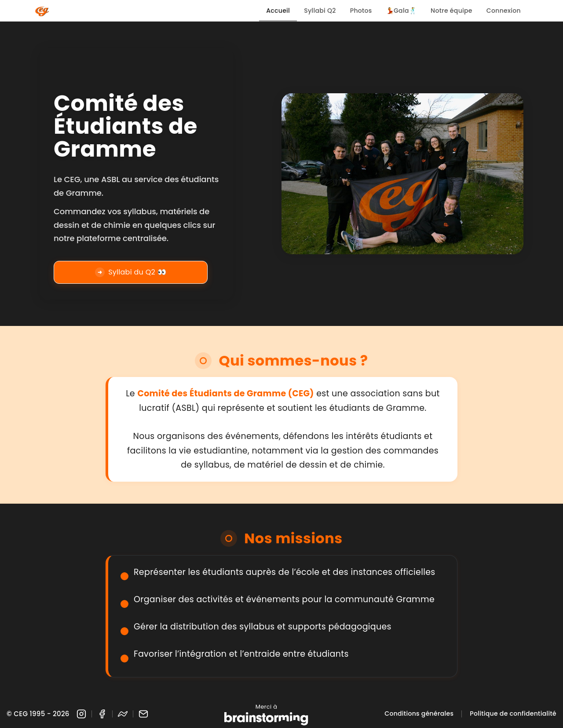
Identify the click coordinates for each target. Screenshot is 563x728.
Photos (361, 11)
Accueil (278, 11)
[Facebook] (102, 714)
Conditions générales (419, 713)
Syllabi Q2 (320, 11)
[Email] (143, 714)
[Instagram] (81, 714)
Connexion (504, 11)
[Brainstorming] (266, 719)
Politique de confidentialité (513, 713)
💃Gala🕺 (401, 11)
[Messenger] (123, 714)
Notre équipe (451, 11)
